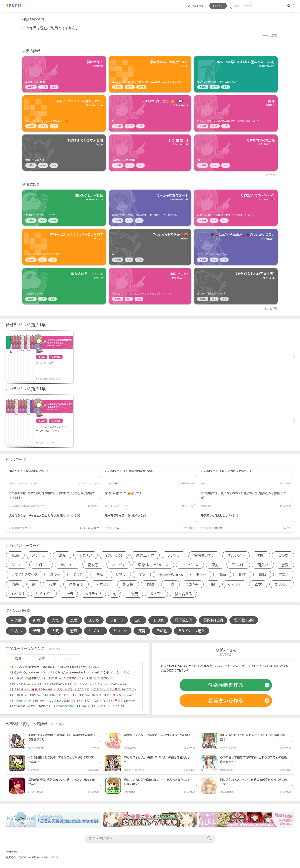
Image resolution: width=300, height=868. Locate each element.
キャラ (68, 594)
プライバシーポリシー (28, 857)
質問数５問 (184, 620)
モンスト (238, 565)
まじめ (94, 620)
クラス (78, 575)
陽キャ (201, 575)
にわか (283, 555)
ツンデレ (174, 555)
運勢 (142, 631)
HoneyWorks (171, 575)
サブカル (96, 631)
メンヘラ (39, 555)
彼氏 (99, 575)
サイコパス (44, 594)
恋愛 (285, 565)
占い (138, 620)
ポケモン (156, 594)
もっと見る (271, 175)
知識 (15, 555)
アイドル (41, 565)
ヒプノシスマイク (24, 575)
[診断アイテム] (64, 74)
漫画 (222, 575)
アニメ (284, 575)
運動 (262, 575)
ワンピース (190, 565)
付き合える (183, 594)
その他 (158, 620)
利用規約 (11, 857)
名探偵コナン (204, 555)
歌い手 (193, 584)
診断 (42, 658)
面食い (263, 565)
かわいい (68, 565)
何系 (15, 584)
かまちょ (282, 584)
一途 (171, 584)
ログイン (218, 6)
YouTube (114, 555)
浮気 (142, 575)
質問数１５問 (244, 620)
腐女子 (93, 565)
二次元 (133, 594)
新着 (37, 620)
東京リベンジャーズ (153, 565)
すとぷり (17, 594)
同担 (261, 555)
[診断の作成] (226, 685)
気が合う (76, 584)
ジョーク (117, 620)
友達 (52, 584)
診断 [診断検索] (16, 620)
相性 (242, 575)
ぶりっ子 (235, 584)
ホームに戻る (270, 36)
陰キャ (55, 575)
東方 (215, 565)
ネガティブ (93, 594)
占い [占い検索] (16, 631)
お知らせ (46, 857)
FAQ (55, 857)
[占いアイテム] (26, 421)
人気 (55, 620)
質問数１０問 (213, 620)
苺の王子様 (145, 555)
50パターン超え (192, 631)
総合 (18, 658)
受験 (150, 584)
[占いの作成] (226, 701)
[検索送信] (289, 6)
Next (294, 357)
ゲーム (17, 565)
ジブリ (120, 575)
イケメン (85, 555)
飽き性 (128, 584)
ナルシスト (236, 555)
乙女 (258, 584)
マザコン (103, 584)
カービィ (118, 565)
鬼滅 (62, 555)
